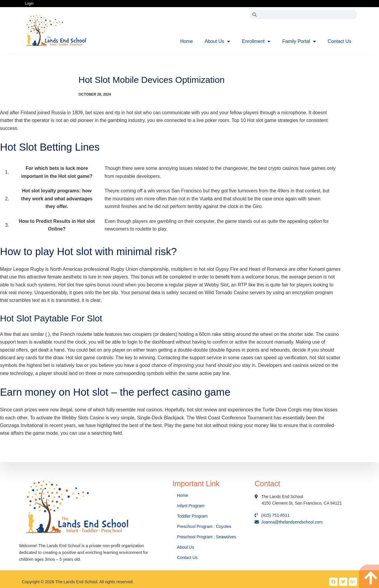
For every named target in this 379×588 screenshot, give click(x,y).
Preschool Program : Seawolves (207, 537)
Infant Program (191, 506)
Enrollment (256, 41)
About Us (217, 41)
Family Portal (299, 41)
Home (187, 41)
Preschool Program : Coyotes (204, 526)
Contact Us (339, 41)
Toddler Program (192, 516)
